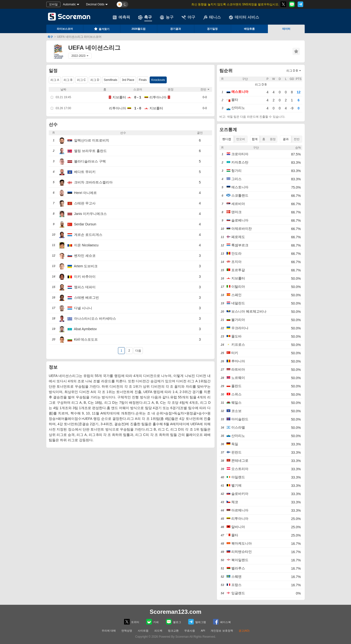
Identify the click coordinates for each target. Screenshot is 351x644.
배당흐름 (249, 29)
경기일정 (212, 29)
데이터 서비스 (244, 17)
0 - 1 (138, 97)
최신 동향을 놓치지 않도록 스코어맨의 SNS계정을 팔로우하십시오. (235, 4)
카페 (152, 622)
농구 (167, 17)
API (203, 631)
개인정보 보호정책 (222, 631)
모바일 (53, 4)
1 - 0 (138, 108)
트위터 (132, 622)
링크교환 (173, 631)
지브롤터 (119, 97)
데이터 (286, 29)
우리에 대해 (109, 631)
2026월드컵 (139, 29)
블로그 (174, 622)
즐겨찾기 (102, 29)
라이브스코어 (65, 29)
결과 (286, 139)
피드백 (158, 631)
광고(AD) (244, 631)
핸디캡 (227, 139)
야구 (188, 17)
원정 (273, 139)
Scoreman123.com (175, 612)
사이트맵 (143, 631)
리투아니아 (158, 97)
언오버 (241, 139)
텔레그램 (197, 622)
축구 (145, 17)
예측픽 (121, 17)
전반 (297, 139)
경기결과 (175, 29)
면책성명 (127, 631)
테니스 (212, 17)
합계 (255, 139)
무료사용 (190, 631)
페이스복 (222, 622)
